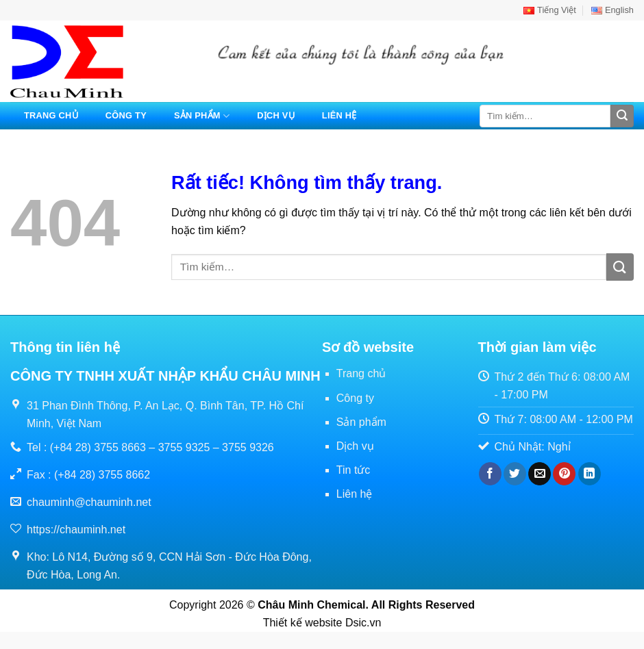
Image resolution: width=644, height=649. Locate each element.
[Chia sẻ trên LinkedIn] (590, 474)
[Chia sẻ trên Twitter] (515, 474)
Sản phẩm (202, 116)
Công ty (126, 115)
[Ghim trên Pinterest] (564, 474)
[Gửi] (622, 116)
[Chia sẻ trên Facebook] (490, 474)
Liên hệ (339, 115)
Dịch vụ (276, 115)
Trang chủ (51, 115)
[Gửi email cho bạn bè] (540, 474)
